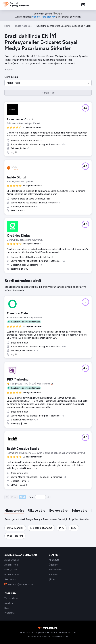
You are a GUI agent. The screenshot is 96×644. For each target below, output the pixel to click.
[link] (83, 5)
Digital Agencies (23, 26)
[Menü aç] (90, 5)
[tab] (14, 511)
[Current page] (40, 497)
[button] (48, 83)
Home (7, 26)
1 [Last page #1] (50, 497)
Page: (32, 497)
